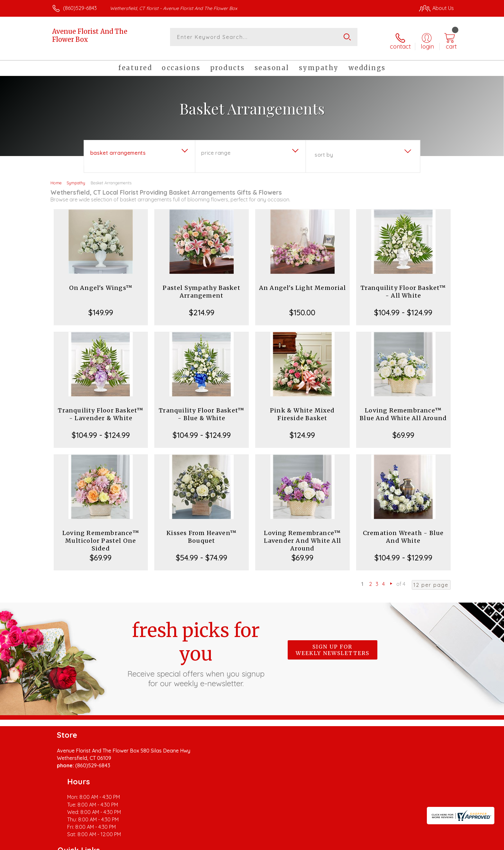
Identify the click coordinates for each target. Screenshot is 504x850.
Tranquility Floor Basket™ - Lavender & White (101, 408)
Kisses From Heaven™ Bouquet (202, 530)
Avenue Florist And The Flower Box (90, 35)
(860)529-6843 (80, 8)
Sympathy (76, 176)
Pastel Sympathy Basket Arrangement (201, 285)
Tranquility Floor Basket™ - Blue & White (202, 408)
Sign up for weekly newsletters (333, 643)
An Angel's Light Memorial (302, 281)
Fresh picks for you (196, 647)
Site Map (437, 843)
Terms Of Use (313, 843)
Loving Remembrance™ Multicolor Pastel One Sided (101, 534)
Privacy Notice (351, 843)
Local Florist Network (397, 843)
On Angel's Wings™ (101, 281)
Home (56, 176)
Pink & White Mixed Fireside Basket (302, 408)
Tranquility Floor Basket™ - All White (403, 285)
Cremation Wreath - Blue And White (403, 530)
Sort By (324, 148)
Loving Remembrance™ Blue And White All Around (403, 408)
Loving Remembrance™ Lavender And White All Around (302, 534)
